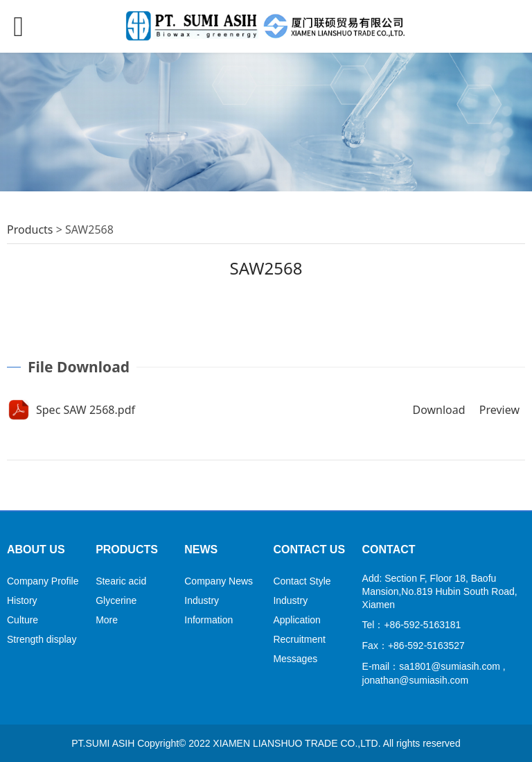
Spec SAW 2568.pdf (86, 410)
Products (30, 230)
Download (438, 410)
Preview (499, 410)
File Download (79, 367)
